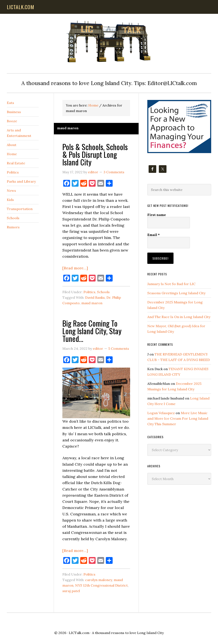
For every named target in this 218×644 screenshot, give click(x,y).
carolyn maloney (99, 580)
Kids (10, 200)
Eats (10, 103)
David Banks (95, 297)
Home (12, 154)
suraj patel (71, 591)
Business (14, 112)
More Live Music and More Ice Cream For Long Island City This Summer (178, 418)
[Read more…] (75, 268)
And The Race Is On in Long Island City (179, 317)
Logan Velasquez (161, 413)
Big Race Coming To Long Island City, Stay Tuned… (92, 331)
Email (153, 235)
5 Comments (119, 348)
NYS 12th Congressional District (101, 585)
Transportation (20, 209)
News (11, 190)
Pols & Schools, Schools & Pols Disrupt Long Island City (95, 154)
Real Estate (16, 163)
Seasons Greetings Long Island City (176, 293)
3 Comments (114, 172)
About (12, 145)
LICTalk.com (79, 633)
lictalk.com (21, 7)
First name (157, 215)
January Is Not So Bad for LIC (171, 284)
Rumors (13, 227)
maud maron (92, 303)
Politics (89, 292)
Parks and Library (21, 181)
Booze (12, 121)
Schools (103, 292)
